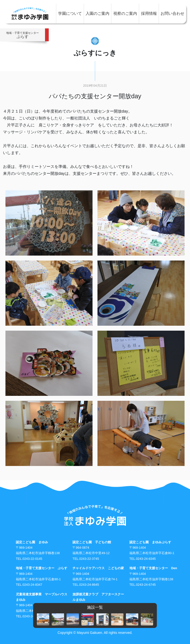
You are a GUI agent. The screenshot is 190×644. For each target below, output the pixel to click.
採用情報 (149, 13)
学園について (70, 13)
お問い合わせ (172, 13)
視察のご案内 (125, 13)
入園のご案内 (97, 13)
